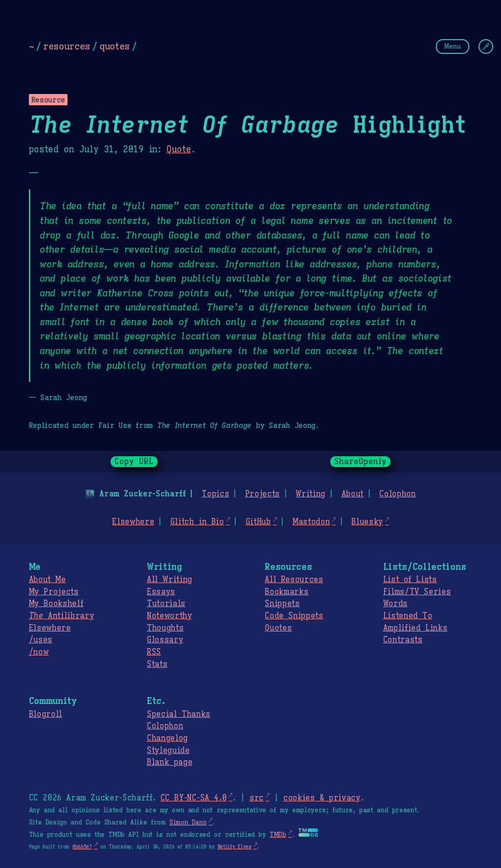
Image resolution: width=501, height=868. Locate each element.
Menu (453, 46)
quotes (114, 46)
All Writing (170, 580)
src (257, 798)
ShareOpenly (360, 462)
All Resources (294, 580)
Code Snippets (294, 616)
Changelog (167, 738)
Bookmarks (286, 592)
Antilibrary (62, 616)
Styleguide (168, 751)
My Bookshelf (56, 604)
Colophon (397, 494)
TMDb (278, 835)
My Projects (54, 592)
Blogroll (46, 714)
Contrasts (403, 640)
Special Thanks (179, 714)
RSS (154, 652)
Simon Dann (188, 822)
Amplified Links (415, 628)
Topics (215, 494)
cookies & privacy (322, 798)
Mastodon (311, 522)
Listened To (408, 616)
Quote (179, 149)
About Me (47, 580)
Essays (161, 592)
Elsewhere (133, 522)
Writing (310, 494)
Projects (262, 494)
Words (395, 604)
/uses (41, 640)
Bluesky (367, 522)
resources (67, 46)
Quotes (278, 628)
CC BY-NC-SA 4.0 (194, 798)
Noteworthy (170, 616)
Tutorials (166, 604)
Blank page (170, 762)
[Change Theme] (486, 47)
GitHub (258, 522)
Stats (157, 664)
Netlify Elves (235, 847)
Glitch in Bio (197, 522)
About (352, 494)
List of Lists (410, 580)
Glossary (165, 640)
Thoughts (165, 628)
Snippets (282, 604)
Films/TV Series (417, 592)
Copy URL (134, 462)
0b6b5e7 (82, 847)
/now (39, 652)
